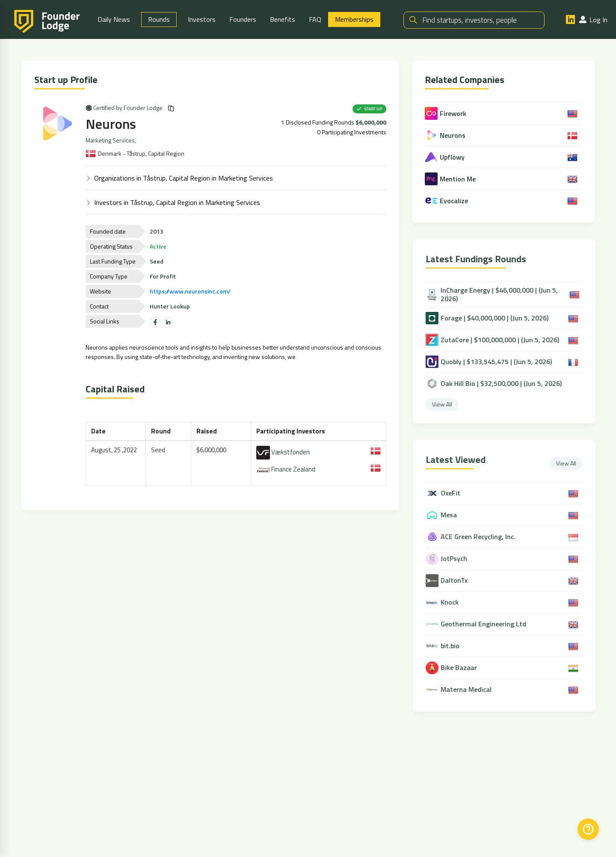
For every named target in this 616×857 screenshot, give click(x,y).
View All (446, 404)
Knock (453, 603)
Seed (159, 449)
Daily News (114, 19)
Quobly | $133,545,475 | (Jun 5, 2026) (492, 362)
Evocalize (448, 201)
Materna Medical (470, 690)
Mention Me (452, 179)
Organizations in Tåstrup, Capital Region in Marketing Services (184, 178)
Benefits (283, 19)
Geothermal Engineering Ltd (487, 624)
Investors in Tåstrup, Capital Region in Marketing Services (178, 202)
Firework (447, 113)
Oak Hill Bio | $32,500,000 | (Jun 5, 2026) (497, 383)
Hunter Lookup (171, 306)
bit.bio (454, 646)
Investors (202, 19)
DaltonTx (458, 581)
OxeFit (454, 494)
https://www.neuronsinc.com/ (191, 291)
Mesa (453, 515)
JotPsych (458, 559)
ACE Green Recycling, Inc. (482, 537)
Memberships (354, 19)
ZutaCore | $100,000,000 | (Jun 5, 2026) (496, 340)
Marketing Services (111, 140)
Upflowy (446, 157)
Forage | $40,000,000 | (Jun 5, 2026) (490, 318)
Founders (243, 19)
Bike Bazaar (463, 668)
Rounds (159, 19)
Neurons (112, 124)
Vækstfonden (284, 452)
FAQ (315, 19)
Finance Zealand (287, 469)
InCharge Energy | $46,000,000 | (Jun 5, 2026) (495, 294)
